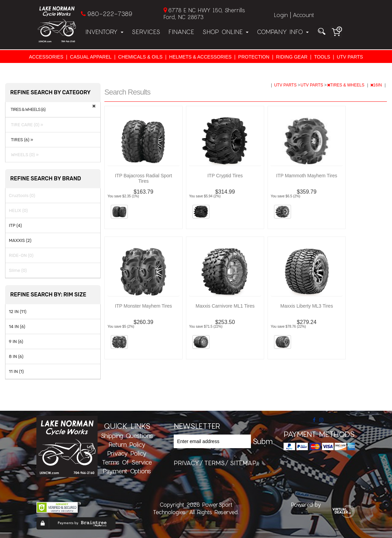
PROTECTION (254, 57)
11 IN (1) (16, 371)
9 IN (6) (16, 341)
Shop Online (225, 32)
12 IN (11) (18, 312)
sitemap (243, 463)
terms (215, 463)
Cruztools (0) (22, 195)
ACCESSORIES (46, 57)
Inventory (104, 32)
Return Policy (127, 444)
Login (281, 15)
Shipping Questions (127, 436)
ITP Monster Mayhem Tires (143, 306)
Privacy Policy (127, 453)
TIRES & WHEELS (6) (28, 110)
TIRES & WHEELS (346, 85)
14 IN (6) (17, 327)
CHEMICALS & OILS (140, 57)
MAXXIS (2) (20, 240)
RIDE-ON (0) (21, 255)
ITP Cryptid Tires (225, 176)
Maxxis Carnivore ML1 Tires (225, 306)
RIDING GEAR (292, 57)
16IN (377, 85)
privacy (186, 463)
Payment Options (127, 471)
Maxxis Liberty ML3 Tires (307, 306)
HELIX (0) (18, 210)
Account (303, 15)
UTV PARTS (350, 57)
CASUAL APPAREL (91, 57)
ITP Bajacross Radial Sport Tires (143, 178)
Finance (181, 32)
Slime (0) (18, 270)
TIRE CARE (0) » (26, 125)
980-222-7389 (110, 14)
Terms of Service (127, 462)
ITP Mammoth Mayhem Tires (306, 176)
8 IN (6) (16, 356)
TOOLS (322, 57)
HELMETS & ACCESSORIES (201, 57)
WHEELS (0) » (24, 155)
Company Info (283, 32)
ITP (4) (15, 225)
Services (146, 32)
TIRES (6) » (21, 140)
